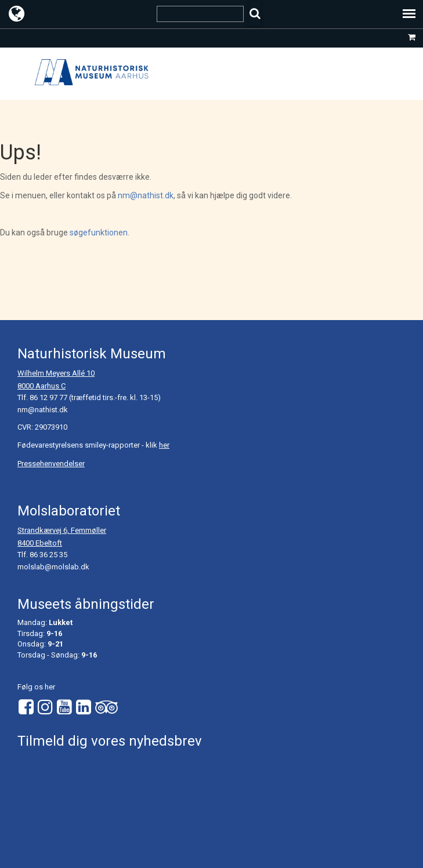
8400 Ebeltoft (40, 543)
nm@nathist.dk (146, 195)
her (164, 445)
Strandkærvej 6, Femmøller (62, 530)
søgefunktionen (99, 233)
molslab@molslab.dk (53, 567)
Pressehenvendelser (51, 464)
